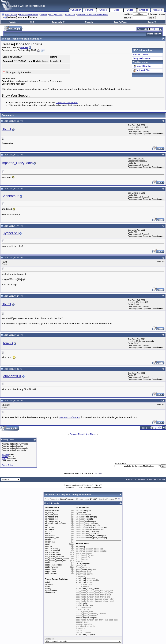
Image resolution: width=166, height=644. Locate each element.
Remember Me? (157, 14)
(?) (119, 499)
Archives (157, 10)
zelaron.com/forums (69, 417)
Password (127, 18)
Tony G (8, 343)
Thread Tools (153, 34)
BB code (5, 454)
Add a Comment (141, 54)
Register (13, 22)
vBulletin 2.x (70, 14)
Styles (130, 10)
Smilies (5, 457)
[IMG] (4, 459)
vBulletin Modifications (29, 14)
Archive (44, 14)
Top (163, 479)
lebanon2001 (12, 376)
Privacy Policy (153, 479)
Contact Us (131, 479)
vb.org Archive (11, 14)
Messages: (83, 640)
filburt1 (24, 47)
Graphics (144, 10)
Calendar (89, 22)
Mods (117, 10)
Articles (103, 10)
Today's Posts (120, 22)
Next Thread (91, 434)
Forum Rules (7, 465)
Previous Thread (77, 434)
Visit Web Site (141, 70)
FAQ (32, 22)
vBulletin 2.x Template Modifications (93, 14)
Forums (89, 10)
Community (58, 22)
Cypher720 (11, 233)
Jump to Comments (142, 58)
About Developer (143, 66)
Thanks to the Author (67, 102)
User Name (128, 14)
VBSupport (76, 10)
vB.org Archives (56, 14)
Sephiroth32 (10, 196)
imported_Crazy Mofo (17, 163)
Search (152, 22)
